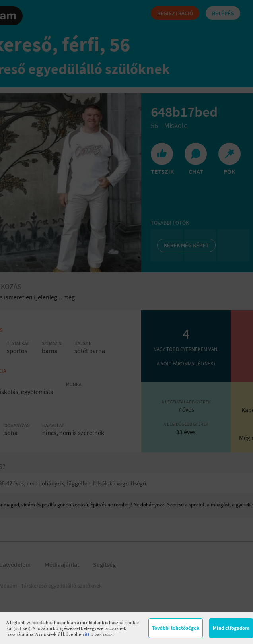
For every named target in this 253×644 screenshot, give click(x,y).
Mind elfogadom (231, 628)
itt (87, 634)
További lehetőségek (176, 628)
